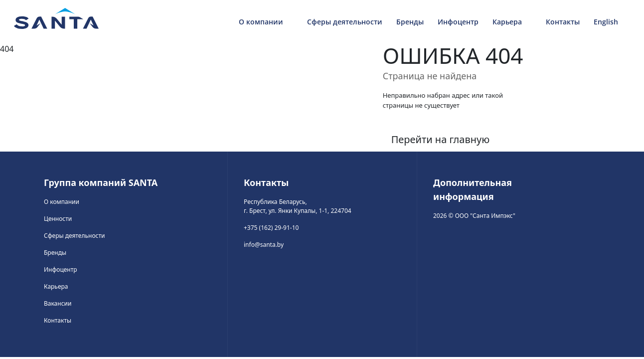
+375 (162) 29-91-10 (271, 228)
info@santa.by (264, 245)
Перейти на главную (441, 139)
